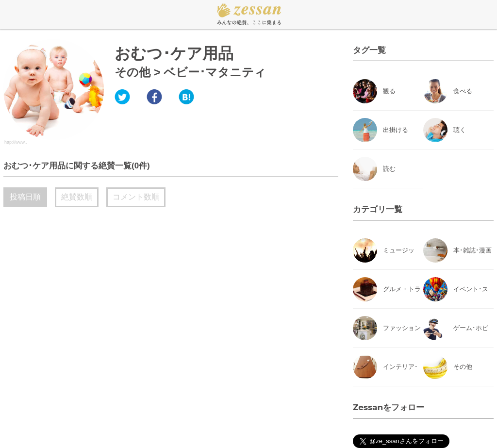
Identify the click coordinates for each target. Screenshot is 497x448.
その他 (133, 72)
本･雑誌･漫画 (472, 250)
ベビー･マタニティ (215, 72)
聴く (460, 130)
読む (389, 169)
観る (389, 91)
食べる (463, 91)
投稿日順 (25, 197)
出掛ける (396, 130)
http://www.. (16, 142)
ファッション (402, 328)
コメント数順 (136, 197)
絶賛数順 (77, 197)
